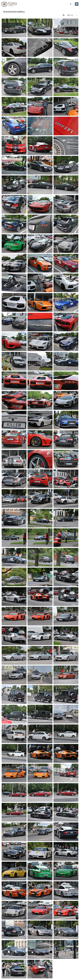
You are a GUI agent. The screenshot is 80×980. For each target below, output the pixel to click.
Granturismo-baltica (14, 12)
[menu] (77, 4)
